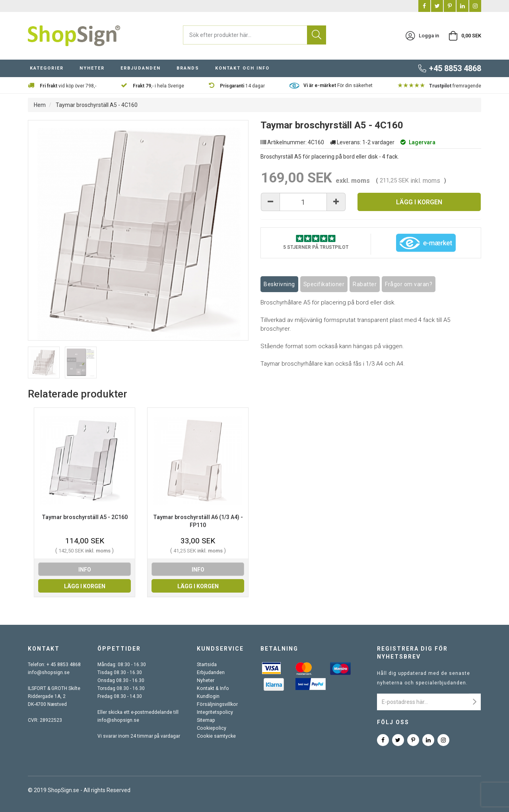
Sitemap (206, 720)
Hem (40, 105)
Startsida (207, 665)
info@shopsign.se (48, 672)
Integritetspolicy (215, 712)
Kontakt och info (242, 69)
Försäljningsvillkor (217, 704)
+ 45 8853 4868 (64, 665)
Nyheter (92, 69)
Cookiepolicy (211, 728)
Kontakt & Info (212, 688)
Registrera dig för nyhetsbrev (412, 653)
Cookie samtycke (216, 736)
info (85, 570)
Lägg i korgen (419, 202)
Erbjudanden (141, 69)
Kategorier (47, 69)
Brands (188, 69)
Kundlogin (208, 696)
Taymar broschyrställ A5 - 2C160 (85, 517)
